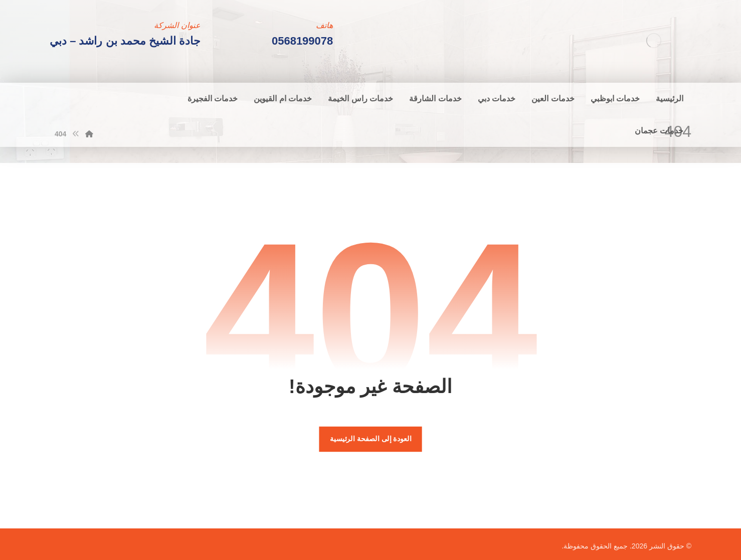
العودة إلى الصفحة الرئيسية (370, 439)
